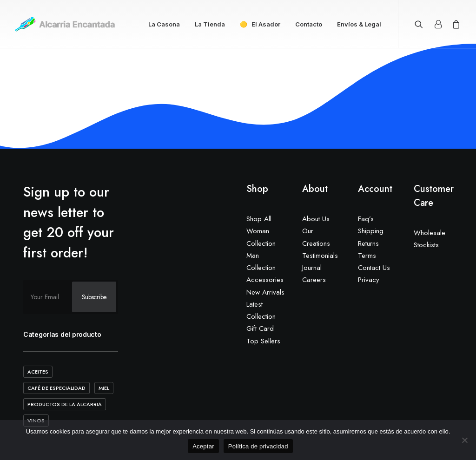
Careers (314, 280)
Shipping (371, 231)
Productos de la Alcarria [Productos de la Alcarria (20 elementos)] (65, 404)
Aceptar (203, 446)
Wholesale (430, 233)
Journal (312, 268)
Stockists (426, 245)
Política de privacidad (258, 446)
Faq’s (366, 219)
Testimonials (320, 256)
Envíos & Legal (359, 24)
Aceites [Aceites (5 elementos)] (38, 372)
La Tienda (210, 24)
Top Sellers (263, 341)
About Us (316, 219)
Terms (367, 256)
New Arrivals (265, 292)
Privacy (369, 280)
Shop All (259, 219)
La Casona (164, 24)
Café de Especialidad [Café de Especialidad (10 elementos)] (56, 388)
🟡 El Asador (260, 24)
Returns (368, 243)
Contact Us (374, 268)
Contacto (309, 24)
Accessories (265, 280)
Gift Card (260, 329)
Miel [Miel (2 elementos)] (104, 388)
